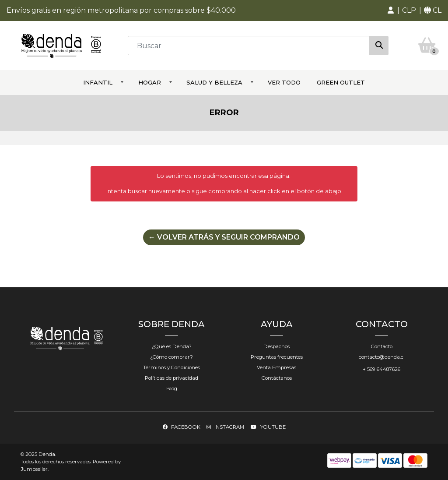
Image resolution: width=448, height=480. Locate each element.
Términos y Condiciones (171, 367)
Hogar (150, 82)
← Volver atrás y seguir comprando (224, 237)
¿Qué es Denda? (172, 346)
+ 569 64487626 (381, 369)
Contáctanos (277, 378)
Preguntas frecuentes (277, 357)
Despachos (276, 346)
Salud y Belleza (214, 82)
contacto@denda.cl (382, 357)
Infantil (98, 82)
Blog (172, 388)
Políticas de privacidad (171, 378)
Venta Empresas (276, 367)
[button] (391, 11)
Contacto (382, 346)
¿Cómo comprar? (171, 357)
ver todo (284, 82)
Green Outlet (341, 82)
